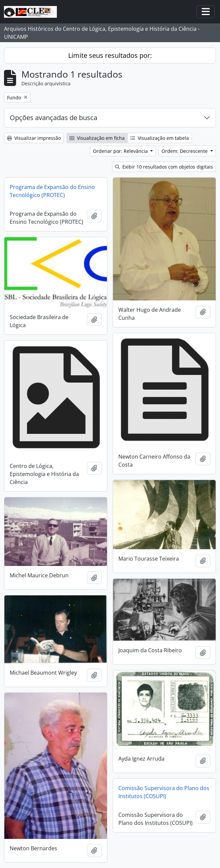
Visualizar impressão (34, 138)
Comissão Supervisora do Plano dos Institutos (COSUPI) (164, 792)
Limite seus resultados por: (110, 55)
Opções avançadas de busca (53, 118)
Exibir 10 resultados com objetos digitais (164, 167)
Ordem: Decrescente (185, 151)
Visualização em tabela (160, 138)
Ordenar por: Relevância (121, 151)
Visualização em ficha (97, 138)
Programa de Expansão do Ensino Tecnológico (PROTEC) (52, 191)
